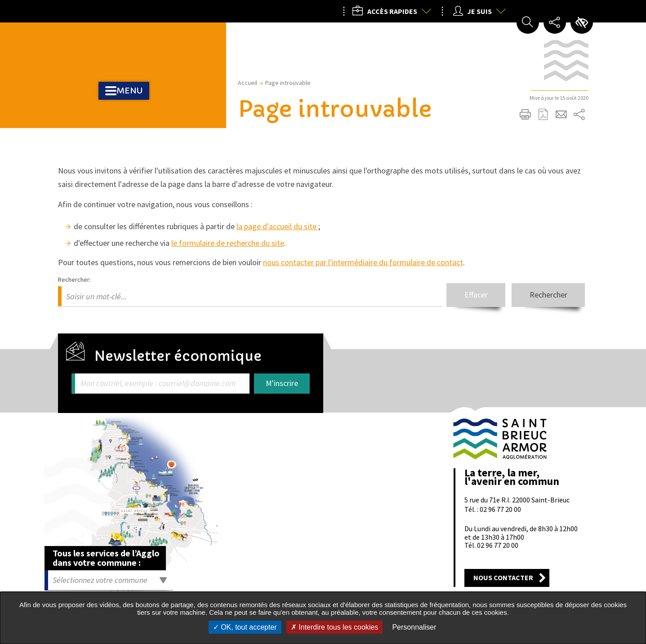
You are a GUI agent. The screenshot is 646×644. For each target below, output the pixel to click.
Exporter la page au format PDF (544, 115)
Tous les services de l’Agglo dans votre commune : (106, 558)
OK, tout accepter (245, 627)
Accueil (247, 83)
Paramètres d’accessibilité (582, 22)
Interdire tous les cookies (334, 627)
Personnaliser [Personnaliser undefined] (414, 627)
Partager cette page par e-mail (561, 115)
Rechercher (545, 295)
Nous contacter (503, 577)
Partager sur (579, 115)
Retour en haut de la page (578, 394)
